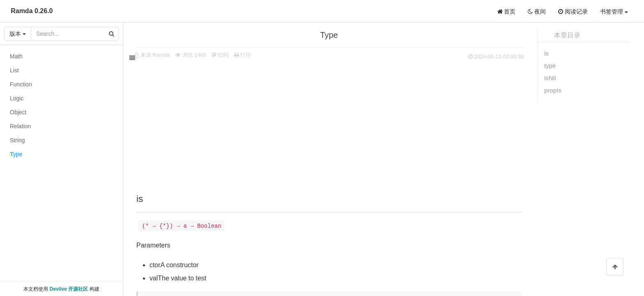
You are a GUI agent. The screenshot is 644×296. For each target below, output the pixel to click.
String (17, 140)
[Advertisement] (334, 124)
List (14, 70)
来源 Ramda (161, 55)
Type (16, 154)
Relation (20, 126)
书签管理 (614, 12)
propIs (553, 90)
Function (21, 84)
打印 (248, 55)
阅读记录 (573, 12)
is (546, 53)
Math (16, 56)
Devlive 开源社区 (69, 289)
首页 (507, 12)
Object (18, 112)
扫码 (225, 55)
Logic (17, 98)
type (550, 66)
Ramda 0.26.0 (32, 11)
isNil (550, 78)
